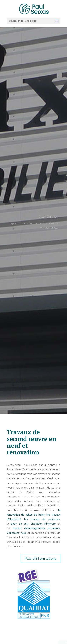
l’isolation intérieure (44, 524)
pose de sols (20, 524)
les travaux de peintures (42, 519)
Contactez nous (17, 533)
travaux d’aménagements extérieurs (36, 528)
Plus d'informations (40, 559)
